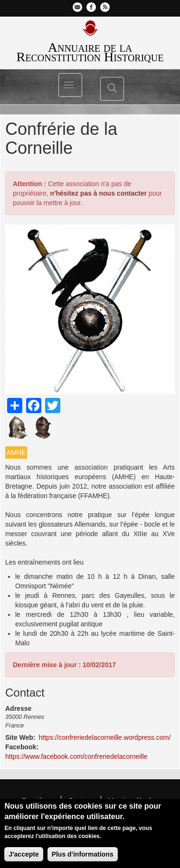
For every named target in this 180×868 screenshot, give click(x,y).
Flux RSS (105, 7)
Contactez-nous (77, 7)
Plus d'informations (83, 857)
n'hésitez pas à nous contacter (99, 193)
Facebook (91, 7)
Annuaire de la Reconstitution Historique (90, 52)
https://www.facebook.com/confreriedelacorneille (76, 756)
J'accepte (24, 857)
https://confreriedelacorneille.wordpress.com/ (105, 737)
